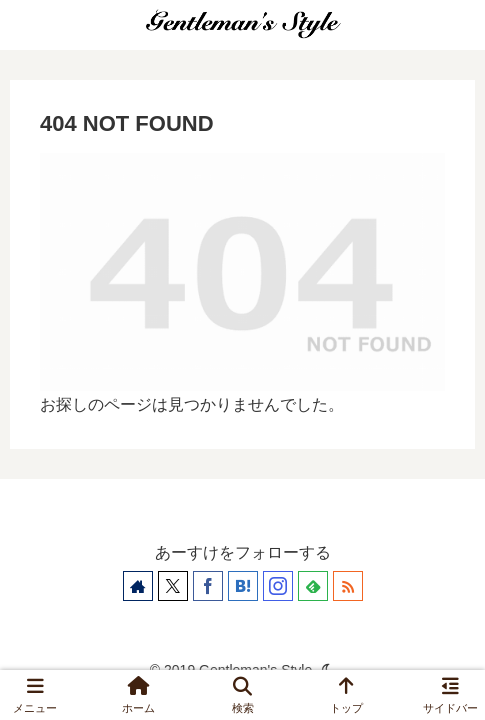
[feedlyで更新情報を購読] (313, 586)
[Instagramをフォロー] (278, 586)
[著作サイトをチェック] (138, 586)
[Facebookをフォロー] (208, 586)
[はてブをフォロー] (243, 586)
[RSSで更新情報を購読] (348, 586)
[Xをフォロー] (173, 586)
